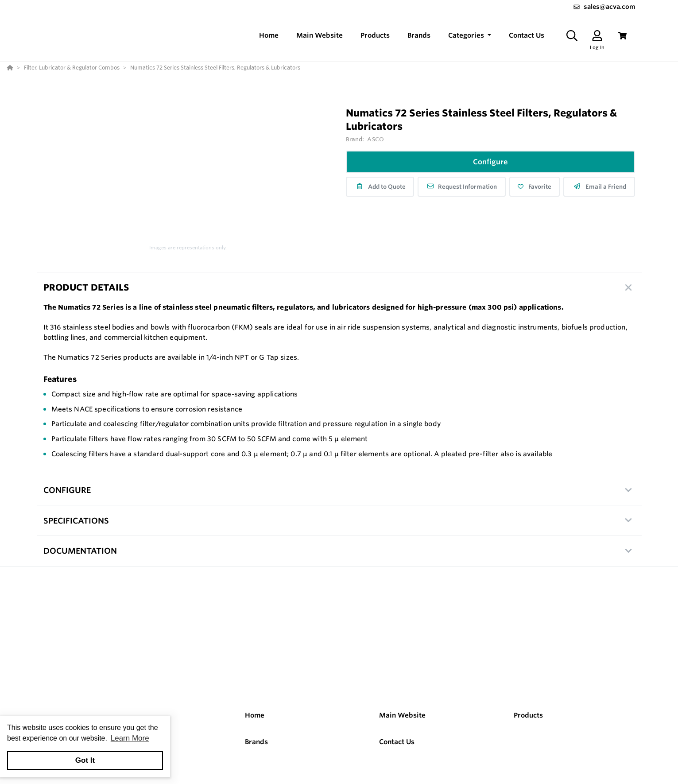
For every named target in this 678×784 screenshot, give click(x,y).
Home (255, 716)
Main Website (402, 716)
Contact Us (397, 742)
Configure (490, 163)
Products (528, 716)
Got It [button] (85, 760)
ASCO (376, 140)
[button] (470, 36)
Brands (256, 742)
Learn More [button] (130, 738)
